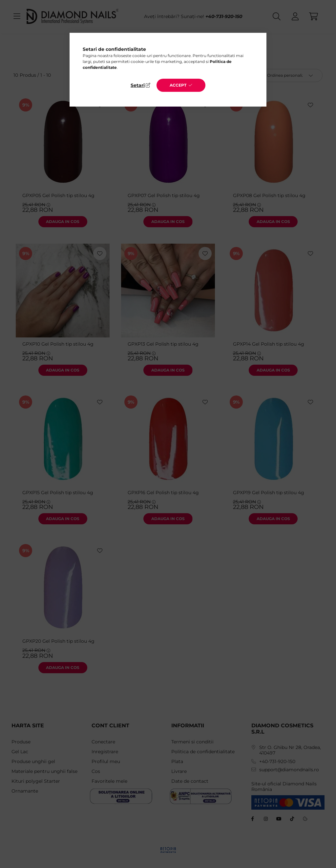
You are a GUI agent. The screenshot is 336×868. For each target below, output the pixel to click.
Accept (178, 85)
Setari (138, 85)
